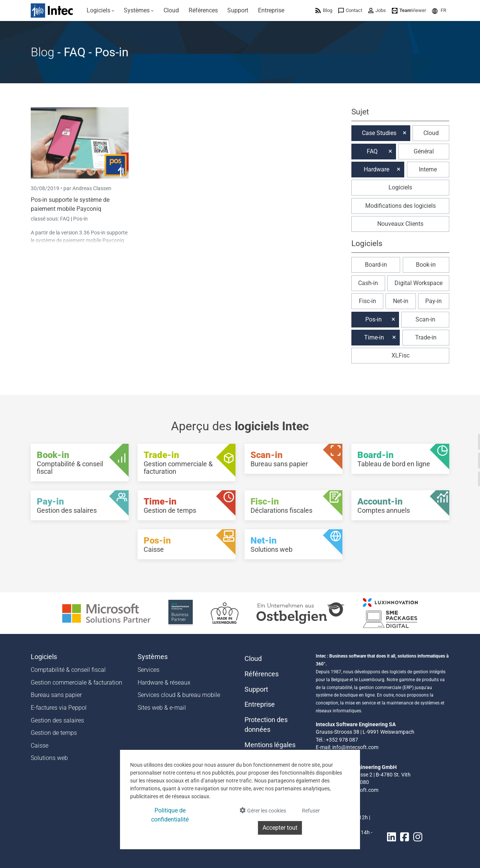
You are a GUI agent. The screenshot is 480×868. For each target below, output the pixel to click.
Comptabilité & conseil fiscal (68, 670)
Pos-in (80, 219)
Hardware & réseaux (164, 683)
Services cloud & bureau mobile (179, 695)
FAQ (65, 219)
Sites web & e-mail (162, 708)
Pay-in (433, 301)
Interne (428, 169)
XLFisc (400, 355)
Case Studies (379, 133)
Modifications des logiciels (400, 206)
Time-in (374, 337)
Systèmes (153, 657)
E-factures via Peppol (59, 708)
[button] (439, 10)
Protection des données (266, 725)
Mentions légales (270, 745)
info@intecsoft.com (355, 747)
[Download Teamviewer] (409, 10)
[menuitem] (100, 11)
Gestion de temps (54, 733)
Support (256, 689)
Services (148, 670)
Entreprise (260, 704)
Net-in (401, 301)
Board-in (376, 265)
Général (424, 151)
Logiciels (400, 187)
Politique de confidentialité (170, 815)
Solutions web (49, 758)
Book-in (426, 265)
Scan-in (425, 319)
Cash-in (368, 283)
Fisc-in (367, 301)
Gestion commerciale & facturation (76, 683)
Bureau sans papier (56, 695)
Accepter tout (280, 828)
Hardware (376, 169)
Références (262, 674)
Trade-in (426, 337)
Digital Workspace (418, 283)
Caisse (40, 746)
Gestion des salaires (57, 720)
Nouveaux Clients (400, 224)
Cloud (431, 133)
